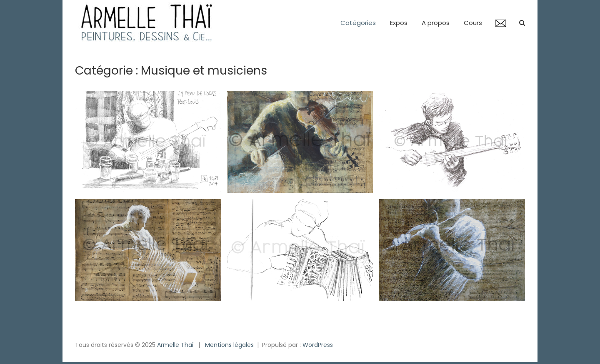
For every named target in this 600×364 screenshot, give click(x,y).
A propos (436, 23)
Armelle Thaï (175, 345)
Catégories (358, 23)
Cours (473, 23)
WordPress (318, 345)
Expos (399, 23)
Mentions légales (229, 345)
